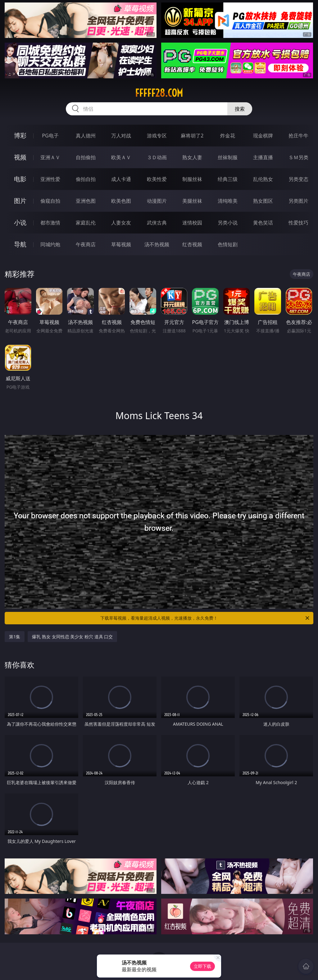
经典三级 (228, 179)
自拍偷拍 (86, 157)
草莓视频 (121, 244)
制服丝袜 (192, 179)
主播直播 (263, 157)
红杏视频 (192, 244)
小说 (20, 222)
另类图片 (298, 201)
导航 (20, 244)
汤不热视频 (157, 244)
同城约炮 (50, 244)
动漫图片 (157, 201)
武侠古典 (157, 223)
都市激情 (50, 223)
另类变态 (298, 179)
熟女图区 (263, 201)
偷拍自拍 (86, 179)
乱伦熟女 (263, 179)
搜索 (240, 109)
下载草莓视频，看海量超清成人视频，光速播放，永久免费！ (205, 618)
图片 (20, 201)
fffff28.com (159, 93)
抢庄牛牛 (298, 136)
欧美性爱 (157, 179)
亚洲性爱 (50, 179)
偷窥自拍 (50, 201)
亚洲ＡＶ (50, 157)
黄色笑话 (263, 223)
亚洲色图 (86, 201)
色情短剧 (228, 244)
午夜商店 (86, 244)
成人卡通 (121, 179)
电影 (20, 179)
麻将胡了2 (192, 136)
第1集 (15, 637)
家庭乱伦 (86, 223)
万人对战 (121, 136)
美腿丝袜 (192, 201)
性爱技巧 (298, 223)
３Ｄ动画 (157, 157)
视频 (20, 157)
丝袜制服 (228, 157)
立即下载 (202, 966)
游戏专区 (157, 136)
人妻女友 (121, 223)
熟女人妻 (192, 157)
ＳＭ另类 (298, 157)
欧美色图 (121, 201)
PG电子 (50, 136)
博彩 (20, 135)
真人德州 (86, 136)
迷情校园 (192, 223)
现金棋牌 (263, 136)
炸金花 (228, 136)
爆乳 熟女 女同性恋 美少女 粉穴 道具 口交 (72, 637)
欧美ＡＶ (121, 157)
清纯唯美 (228, 201)
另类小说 (228, 223)
